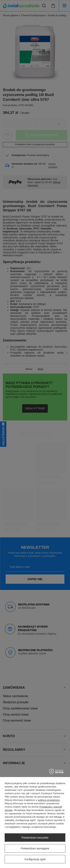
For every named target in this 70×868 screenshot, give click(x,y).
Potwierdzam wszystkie (35, 838)
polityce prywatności (49, 800)
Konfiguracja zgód (35, 859)
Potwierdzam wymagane (35, 848)
